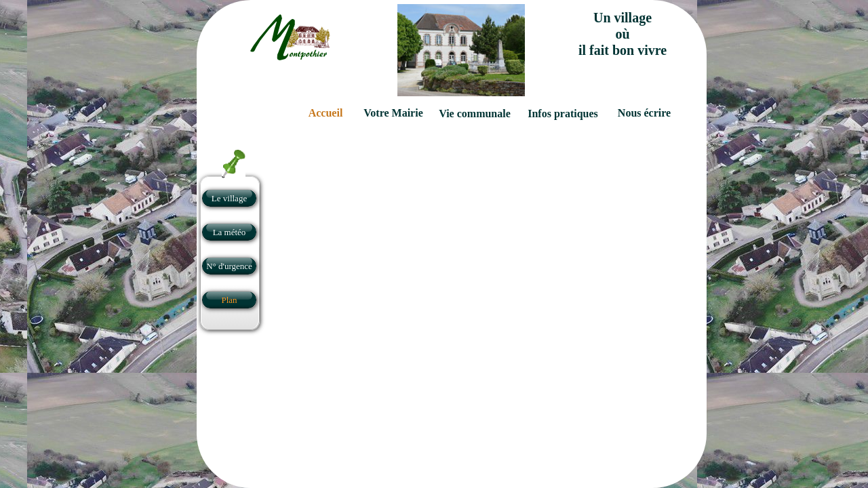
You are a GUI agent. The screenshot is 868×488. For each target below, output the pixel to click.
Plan (229, 300)
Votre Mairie (393, 113)
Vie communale (475, 114)
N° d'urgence (229, 266)
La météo (230, 232)
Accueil (326, 113)
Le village (229, 198)
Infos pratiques (563, 114)
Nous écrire (644, 113)
